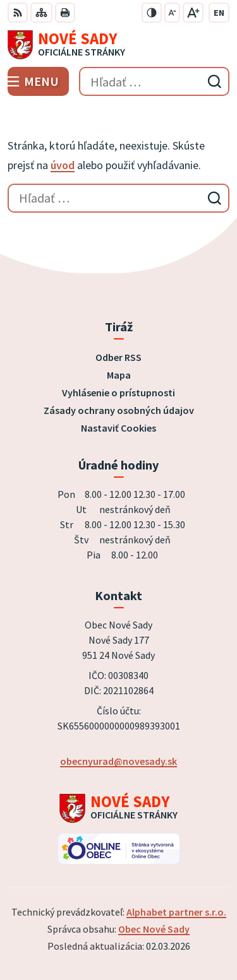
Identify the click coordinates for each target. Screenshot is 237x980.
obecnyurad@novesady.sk (118, 761)
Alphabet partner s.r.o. (176, 912)
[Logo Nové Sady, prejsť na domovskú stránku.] (118, 45)
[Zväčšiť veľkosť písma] (193, 13)
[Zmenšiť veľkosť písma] (172, 13)
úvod (63, 165)
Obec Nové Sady (154, 929)
